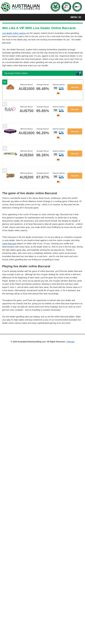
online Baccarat (9, 244)
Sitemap (71, 342)
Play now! (75, 87)
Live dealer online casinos (14, 33)
